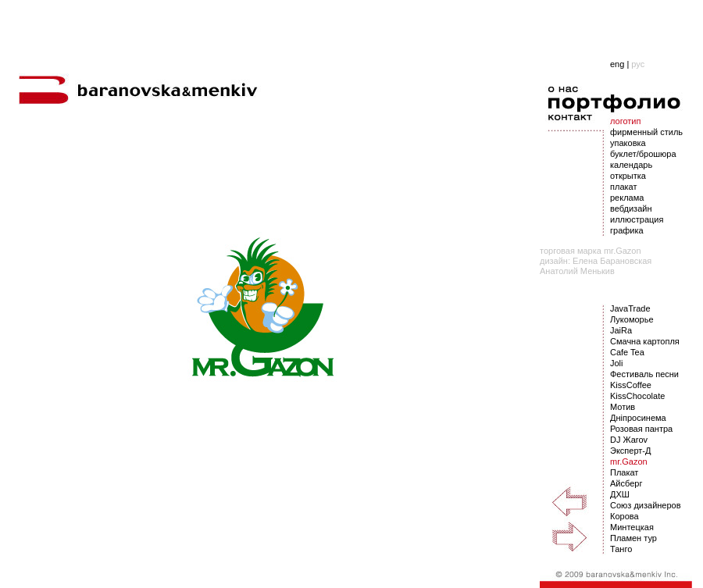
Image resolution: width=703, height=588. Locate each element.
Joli (617, 363)
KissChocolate (637, 396)
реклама (627, 198)
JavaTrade (630, 308)
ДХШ (620, 494)
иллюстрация (637, 219)
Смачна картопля (645, 341)
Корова (624, 516)
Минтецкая (632, 527)
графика (627, 230)
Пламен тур (633, 538)
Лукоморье (632, 319)
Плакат (624, 472)
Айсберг (626, 483)
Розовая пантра (641, 429)
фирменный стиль (646, 132)
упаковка (628, 143)
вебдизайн (631, 208)
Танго (621, 549)
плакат (623, 187)
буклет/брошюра (643, 154)
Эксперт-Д (630, 451)
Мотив (623, 407)
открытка (628, 176)
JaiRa (621, 330)
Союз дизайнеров (646, 505)
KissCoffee (631, 385)
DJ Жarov (629, 440)
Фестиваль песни (644, 374)
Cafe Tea (627, 352)
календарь (631, 165)
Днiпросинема (638, 418)
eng (617, 64)
